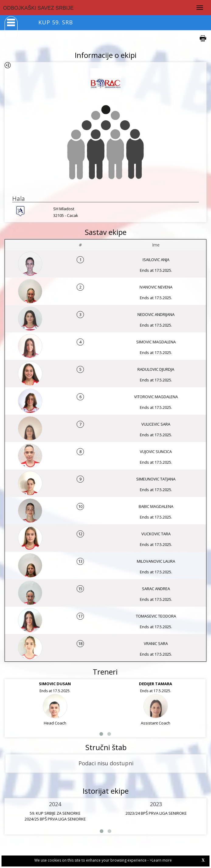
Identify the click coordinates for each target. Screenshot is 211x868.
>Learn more (161, 860)
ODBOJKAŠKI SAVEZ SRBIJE (38, 8)
